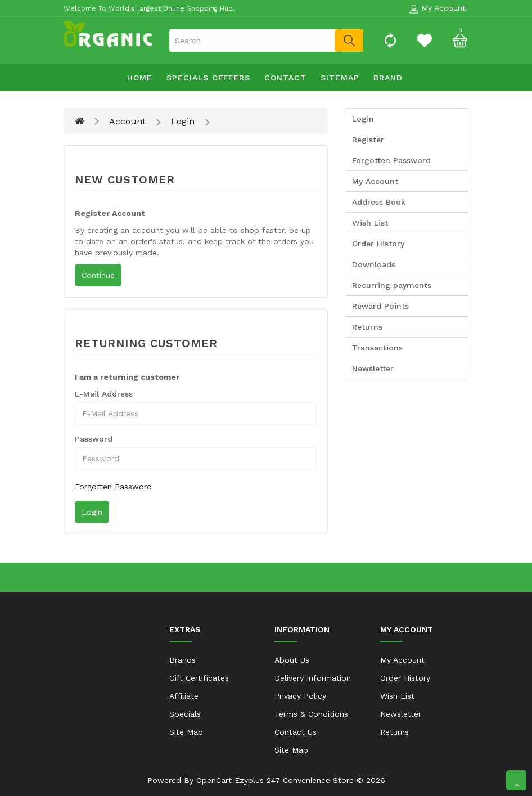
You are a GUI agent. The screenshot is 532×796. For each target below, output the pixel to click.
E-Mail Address (104, 394)
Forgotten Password (113, 487)
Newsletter (373, 368)
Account (127, 121)
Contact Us (296, 732)
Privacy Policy (300, 696)
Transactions (377, 348)
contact (285, 78)
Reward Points (380, 306)
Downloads (374, 264)
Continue (98, 275)
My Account (375, 181)
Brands (182, 660)
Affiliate (184, 696)
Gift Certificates (199, 678)
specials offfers (208, 78)
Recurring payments (392, 285)
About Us (292, 660)
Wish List (370, 223)
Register (368, 140)
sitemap (340, 78)
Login (183, 121)
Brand (388, 78)
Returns (367, 327)
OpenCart (214, 780)
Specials (185, 714)
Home (140, 78)
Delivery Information (313, 678)
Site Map (186, 732)
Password (94, 439)
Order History (378, 244)
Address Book (379, 202)
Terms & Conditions (311, 714)
